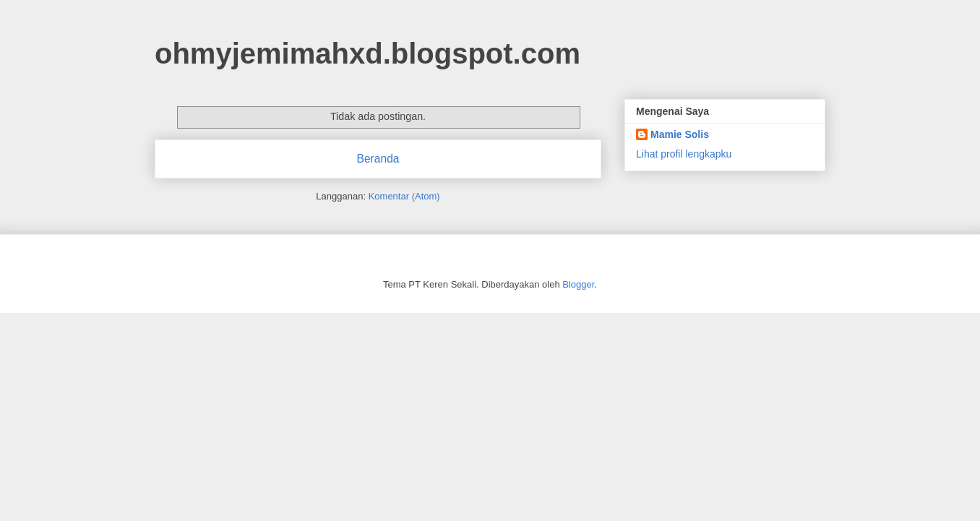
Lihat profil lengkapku (684, 154)
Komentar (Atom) (404, 196)
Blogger (578, 284)
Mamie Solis (680, 134)
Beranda (378, 159)
